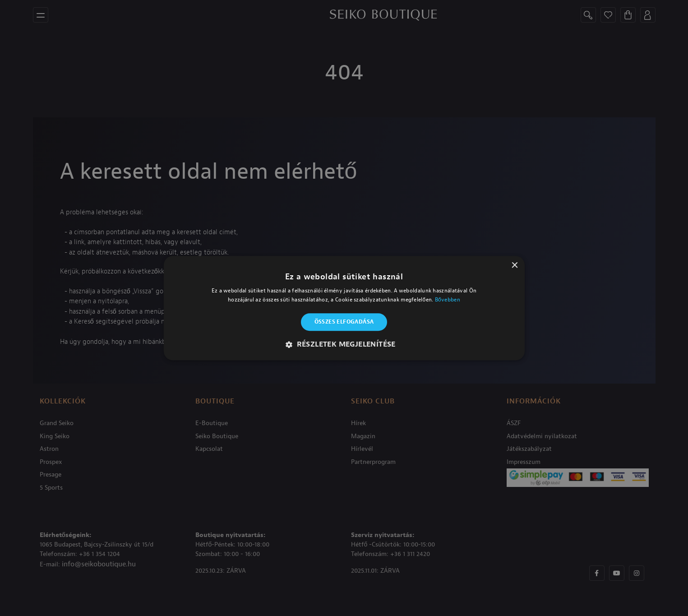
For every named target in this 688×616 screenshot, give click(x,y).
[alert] (344, 308)
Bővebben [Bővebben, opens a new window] (448, 300)
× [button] (515, 266)
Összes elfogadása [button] (344, 322)
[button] (344, 344)
